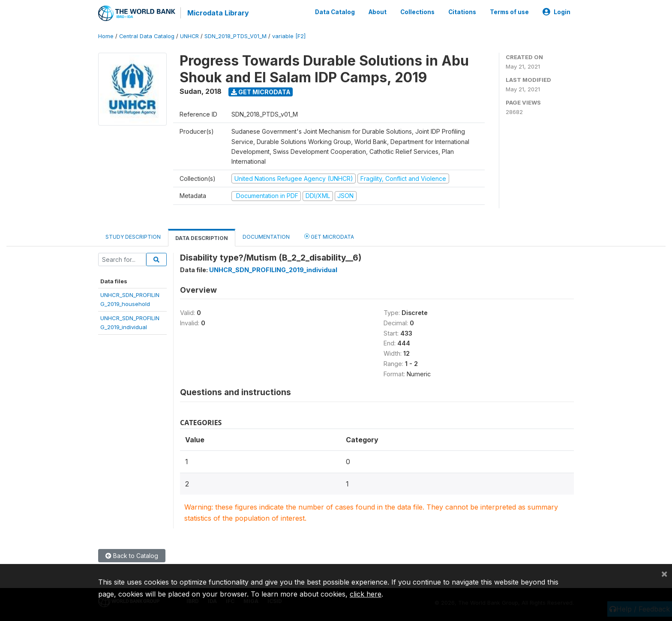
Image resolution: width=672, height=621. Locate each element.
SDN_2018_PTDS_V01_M (235, 36)
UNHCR (189, 36)
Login (556, 12)
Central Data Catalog (147, 36)
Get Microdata (261, 91)
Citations (462, 12)
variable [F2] (289, 36)
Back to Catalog (132, 556)
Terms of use (509, 12)
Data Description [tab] (202, 238)
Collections (417, 12)
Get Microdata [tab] (329, 236)
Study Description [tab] (133, 237)
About (378, 12)
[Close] (664, 573)
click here (366, 594)
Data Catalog (335, 12)
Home (106, 36)
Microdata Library (218, 13)
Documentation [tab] (266, 237)
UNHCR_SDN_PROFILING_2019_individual (273, 269)
